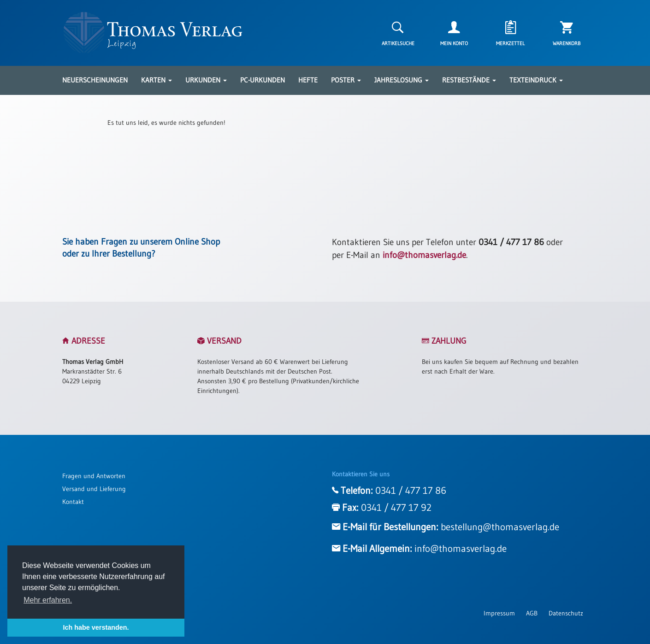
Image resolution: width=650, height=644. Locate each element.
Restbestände (469, 80)
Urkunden (206, 80)
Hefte (308, 80)
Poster (346, 80)
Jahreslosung (402, 80)
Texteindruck (536, 80)
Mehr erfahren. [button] (48, 600)
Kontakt (73, 502)
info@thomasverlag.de (424, 255)
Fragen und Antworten (94, 476)
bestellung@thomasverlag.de (500, 527)
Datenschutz (566, 613)
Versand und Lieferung (94, 489)
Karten (157, 80)
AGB (532, 613)
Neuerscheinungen (95, 80)
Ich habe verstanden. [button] (96, 627)
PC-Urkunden (263, 80)
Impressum (499, 613)
